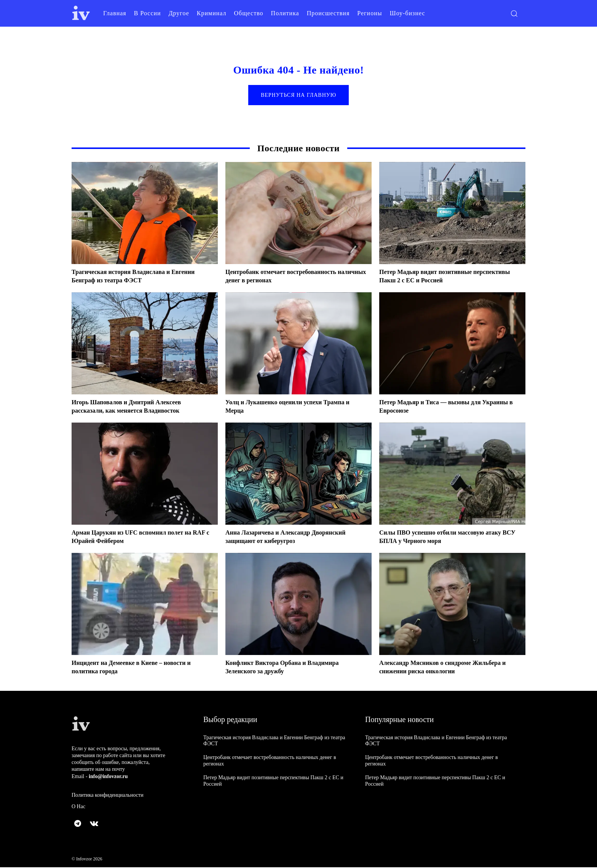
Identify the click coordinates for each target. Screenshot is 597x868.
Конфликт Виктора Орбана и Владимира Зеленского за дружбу (289, 668)
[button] (514, 13)
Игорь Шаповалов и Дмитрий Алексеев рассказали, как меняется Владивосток (133, 407)
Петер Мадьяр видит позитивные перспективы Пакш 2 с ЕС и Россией (436, 277)
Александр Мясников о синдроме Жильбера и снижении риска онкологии (450, 668)
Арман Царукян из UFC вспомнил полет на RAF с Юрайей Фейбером (139, 538)
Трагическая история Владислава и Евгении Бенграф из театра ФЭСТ (141, 277)
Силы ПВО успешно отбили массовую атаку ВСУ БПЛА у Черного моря (448, 538)
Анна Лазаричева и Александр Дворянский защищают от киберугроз (293, 538)
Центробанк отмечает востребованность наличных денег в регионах (288, 277)
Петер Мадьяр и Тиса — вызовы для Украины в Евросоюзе (436, 407)
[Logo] (81, 13)
